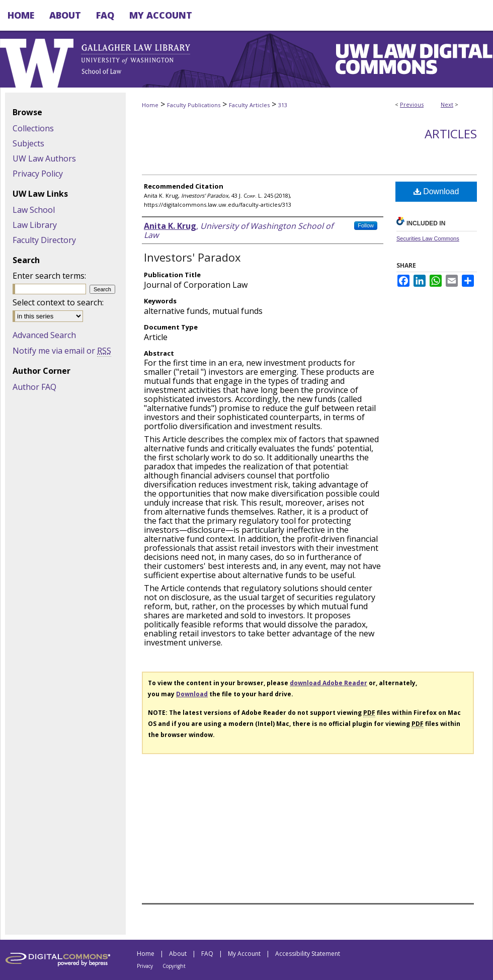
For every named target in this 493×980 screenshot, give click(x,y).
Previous (412, 104)
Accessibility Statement (308, 954)
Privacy (145, 966)
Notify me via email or (62, 351)
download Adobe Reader (328, 683)
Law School (34, 210)
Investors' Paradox (192, 257)
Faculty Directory (44, 240)
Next (447, 104)
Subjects (28, 143)
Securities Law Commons (428, 238)
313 (283, 105)
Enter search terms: (49, 276)
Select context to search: (58, 302)
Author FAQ (34, 387)
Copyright (174, 966)
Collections (33, 128)
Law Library (35, 225)
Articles (451, 134)
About (178, 954)
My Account (244, 954)
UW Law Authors (44, 158)
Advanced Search (44, 335)
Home (150, 105)
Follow (366, 225)
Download (436, 191)
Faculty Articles (249, 105)
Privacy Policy (38, 174)
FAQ (207, 954)
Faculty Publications (194, 105)
